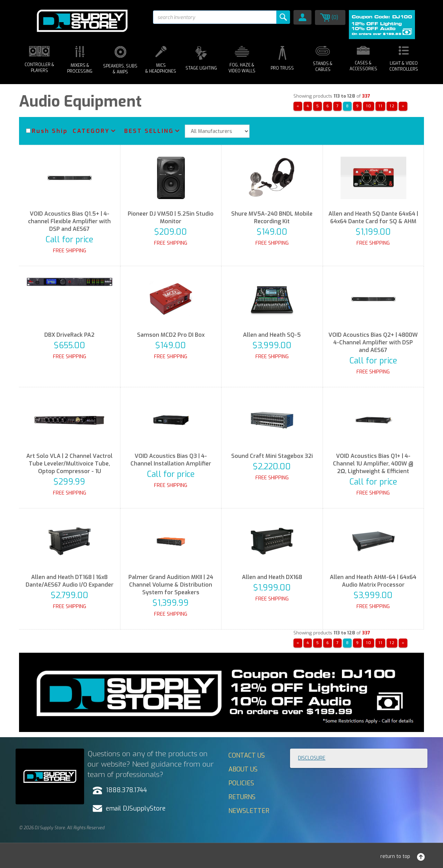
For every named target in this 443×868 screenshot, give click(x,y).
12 (392, 106)
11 (381, 106)
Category (91, 131)
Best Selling (149, 131)
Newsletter (249, 811)
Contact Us (247, 756)
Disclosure (312, 758)
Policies (241, 783)
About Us (243, 769)
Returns (242, 797)
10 (369, 106)
